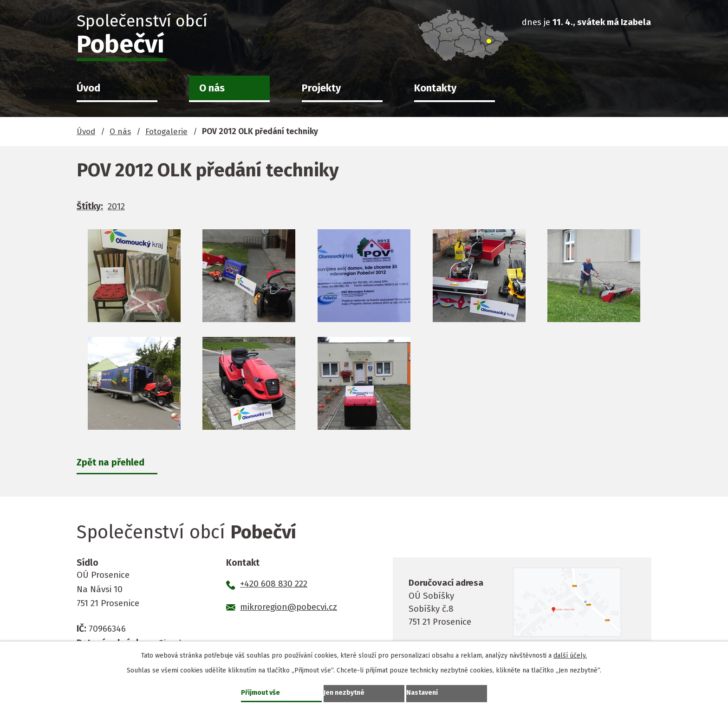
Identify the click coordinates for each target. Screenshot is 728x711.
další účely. (570, 654)
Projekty (321, 88)
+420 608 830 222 (274, 585)
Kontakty (435, 88)
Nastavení (424, 692)
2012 (116, 206)
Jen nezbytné (347, 692)
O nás (212, 88)
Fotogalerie (166, 132)
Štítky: (90, 206)
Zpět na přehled (113, 463)
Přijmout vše (263, 692)
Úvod (88, 88)
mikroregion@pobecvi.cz (289, 608)
